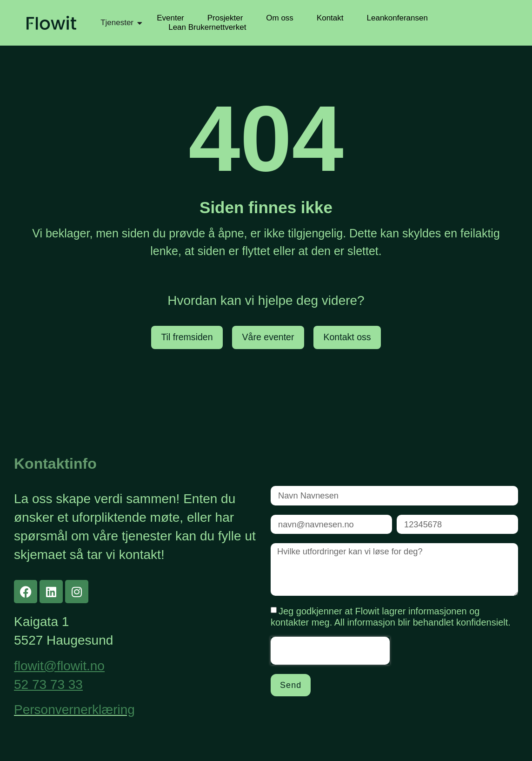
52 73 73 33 (48, 684)
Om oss (280, 18)
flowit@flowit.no (59, 666)
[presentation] (330, 654)
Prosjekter (225, 18)
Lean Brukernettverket (207, 27)
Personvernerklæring (74, 710)
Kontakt (330, 18)
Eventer (170, 18)
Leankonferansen (397, 18)
